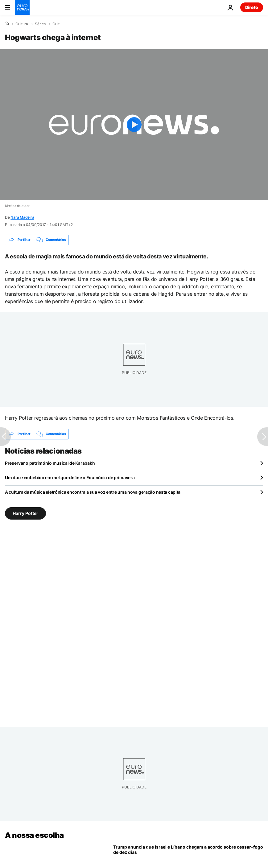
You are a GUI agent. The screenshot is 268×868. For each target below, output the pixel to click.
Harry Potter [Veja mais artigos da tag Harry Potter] (25, 513)
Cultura (22, 24)
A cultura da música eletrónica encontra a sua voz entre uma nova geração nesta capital (93, 492)
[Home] (7, 24)
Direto (252, 7)
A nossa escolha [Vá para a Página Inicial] (34, 835)
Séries (40, 24)
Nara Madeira (22, 217)
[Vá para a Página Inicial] (22, 7)
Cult (56, 24)
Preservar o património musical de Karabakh (50, 463)
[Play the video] (134, 125)
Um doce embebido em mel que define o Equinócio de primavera (70, 477)
